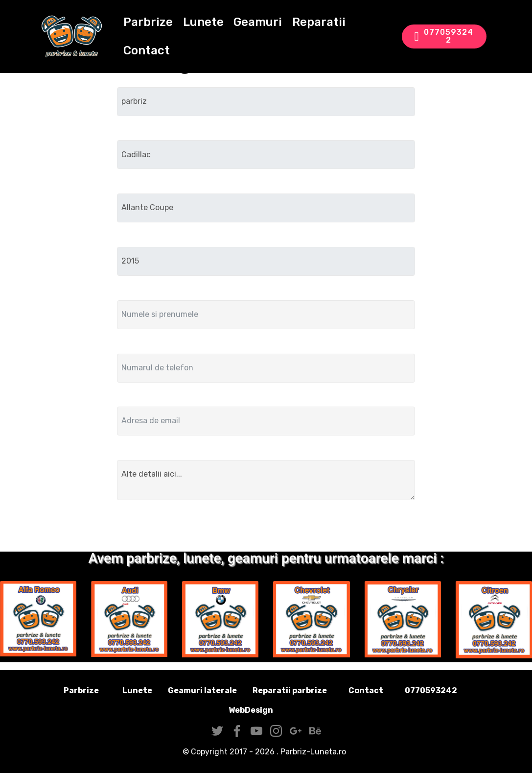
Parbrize (149, 23)
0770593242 (444, 36)
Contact (148, 51)
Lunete (204, 23)
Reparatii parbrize (290, 690)
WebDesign (266, 710)
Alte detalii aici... (266, 480)
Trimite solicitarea (266, 528)
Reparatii (320, 23)
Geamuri (259, 23)
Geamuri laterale (202, 690)
